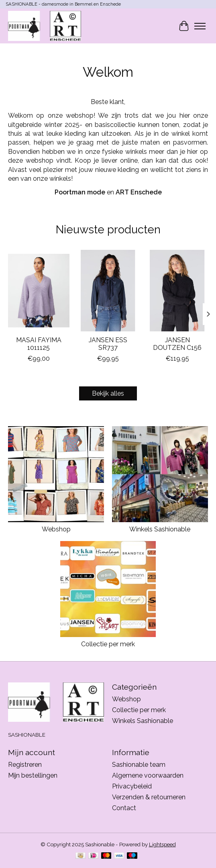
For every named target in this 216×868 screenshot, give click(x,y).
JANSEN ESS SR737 (108, 344)
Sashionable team (139, 765)
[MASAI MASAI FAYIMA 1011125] (39, 291)
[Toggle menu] (200, 26)
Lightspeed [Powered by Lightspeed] (162, 844)
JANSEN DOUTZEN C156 (177, 344)
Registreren (25, 765)
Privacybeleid (132, 786)
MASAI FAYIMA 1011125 (39, 344)
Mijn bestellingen (33, 775)
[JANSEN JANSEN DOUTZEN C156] (177, 291)
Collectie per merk (108, 644)
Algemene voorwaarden (148, 775)
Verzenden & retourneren (149, 797)
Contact (124, 808)
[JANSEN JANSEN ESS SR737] (108, 291)
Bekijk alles (108, 393)
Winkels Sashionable (160, 529)
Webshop (56, 529)
